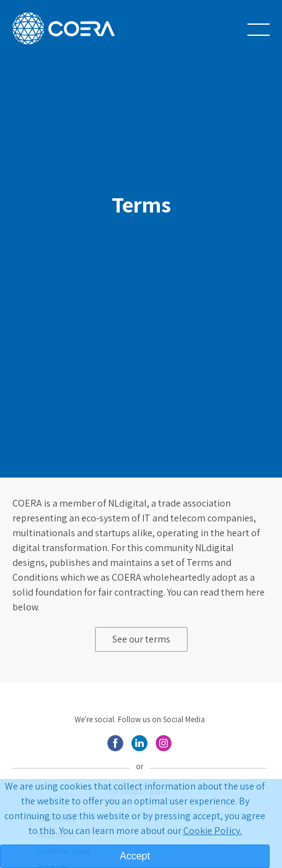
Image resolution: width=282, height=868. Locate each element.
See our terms (141, 639)
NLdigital (127, 503)
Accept (135, 856)
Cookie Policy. (213, 831)
